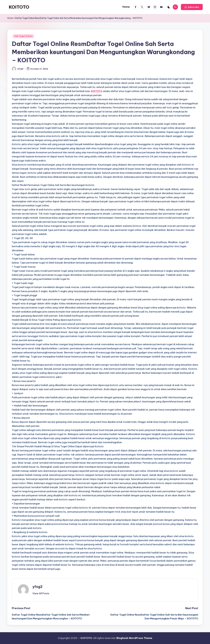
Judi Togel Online (23, 36)
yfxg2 (37, 587)
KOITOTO (19, 7)
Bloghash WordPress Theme (134, 638)
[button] (192, 7)
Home (10, 18)
